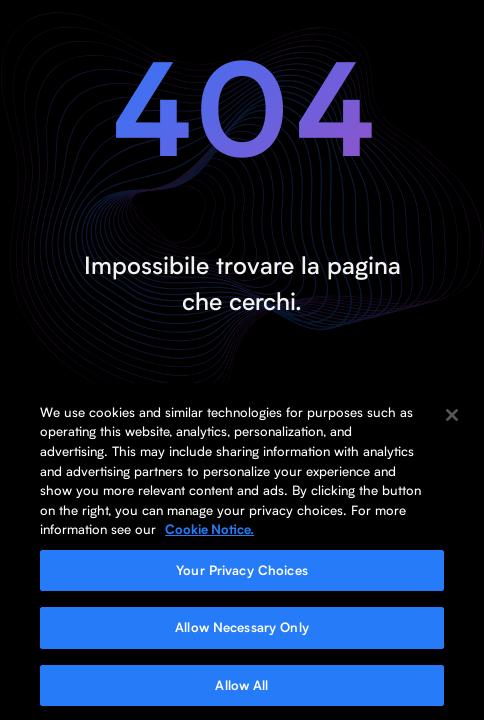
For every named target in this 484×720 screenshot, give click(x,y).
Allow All (241, 689)
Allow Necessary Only (242, 631)
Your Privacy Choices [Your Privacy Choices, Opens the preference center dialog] (242, 573)
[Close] (452, 419)
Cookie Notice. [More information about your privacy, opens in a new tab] (209, 533)
